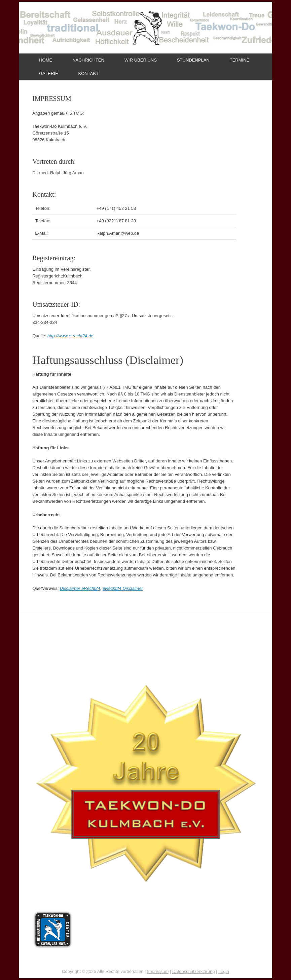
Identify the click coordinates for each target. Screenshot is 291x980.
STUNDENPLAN (193, 60)
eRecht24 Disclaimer (123, 588)
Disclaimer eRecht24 (80, 588)
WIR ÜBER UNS (141, 60)
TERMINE (240, 60)
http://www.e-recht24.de (70, 336)
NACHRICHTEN (88, 60)
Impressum (158, 971)
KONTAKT (88, 73)
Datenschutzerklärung (193, 971)
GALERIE (48, 73)
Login (224, 971)
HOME (46, 60)
